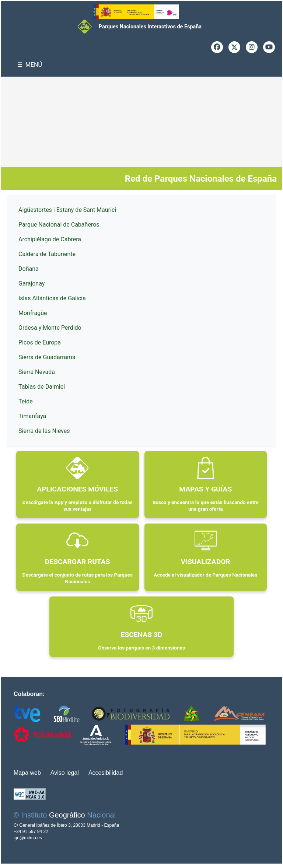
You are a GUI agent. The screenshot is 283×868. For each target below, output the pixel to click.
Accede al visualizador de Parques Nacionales (205, 575)
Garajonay (32, 283)
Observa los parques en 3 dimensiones (141, 648)
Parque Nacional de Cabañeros (59, 225)
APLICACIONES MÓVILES (77, 489)
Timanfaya (32, 416)
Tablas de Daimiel (42, 387)
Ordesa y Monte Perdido (50, 328)
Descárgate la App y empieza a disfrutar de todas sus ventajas (78, 505)
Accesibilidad (106, 773)
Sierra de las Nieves (44, 431)
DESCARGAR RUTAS (77, 562)
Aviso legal (65, 773)
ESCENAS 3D (142, 635)
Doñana (29, 269)
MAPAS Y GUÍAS (205, 489)
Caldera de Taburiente (47, 254)
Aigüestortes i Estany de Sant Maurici (67, 210)
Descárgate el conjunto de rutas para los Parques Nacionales (78, 578)
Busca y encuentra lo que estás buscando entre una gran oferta (206, 505)
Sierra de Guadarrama (47, 357)
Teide (26, 401)
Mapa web (27, 773)
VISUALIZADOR (206, 562)
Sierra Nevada (37, 372)
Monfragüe (33, 313)
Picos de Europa (40, 342)
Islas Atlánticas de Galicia (52, 298)
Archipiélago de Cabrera (50, 239)
